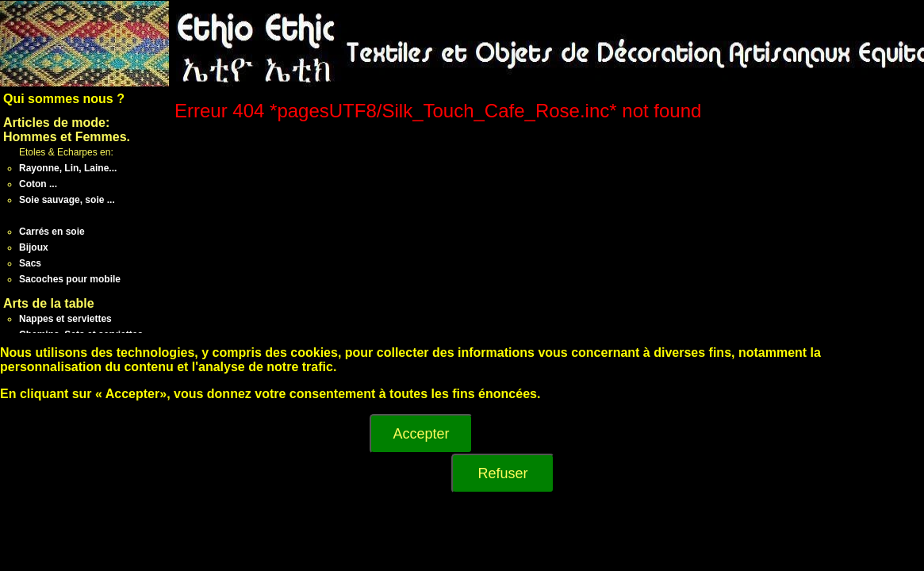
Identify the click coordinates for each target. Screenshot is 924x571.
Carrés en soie (52, 232)
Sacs (30, 263)
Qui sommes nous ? (64, 99)
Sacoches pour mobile (70, 279)
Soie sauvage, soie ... (67, 200)
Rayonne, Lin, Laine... (68, 168)
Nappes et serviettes (65, 319)
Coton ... (38, 184)
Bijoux (34, 247)
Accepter (421, 434)
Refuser (502, 473)
